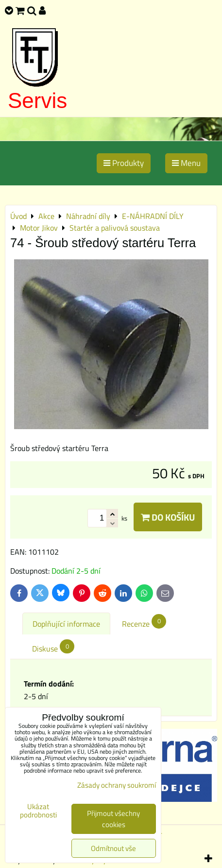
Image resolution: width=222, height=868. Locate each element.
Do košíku (168, 517)
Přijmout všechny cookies (113, 819)
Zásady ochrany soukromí (117, 785)
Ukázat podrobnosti (38, 811)
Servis (37, 100)
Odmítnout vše (113, 848)
